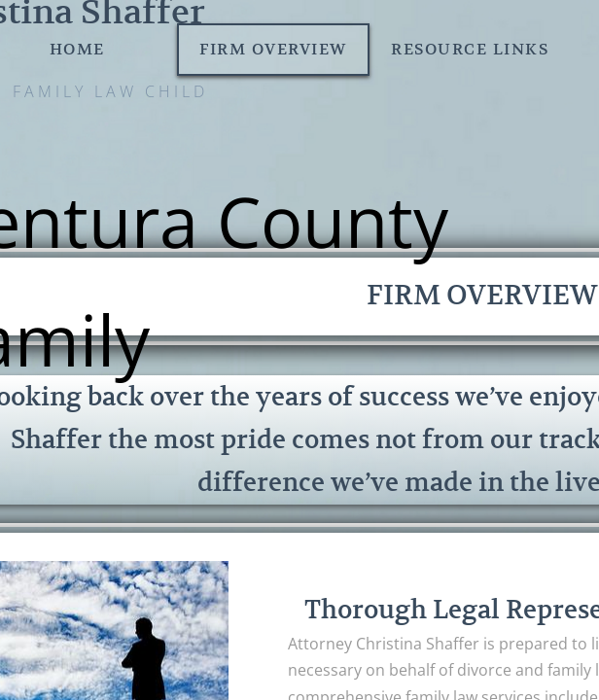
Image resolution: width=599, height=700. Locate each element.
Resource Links (470, 50)
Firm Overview (273, 50)
